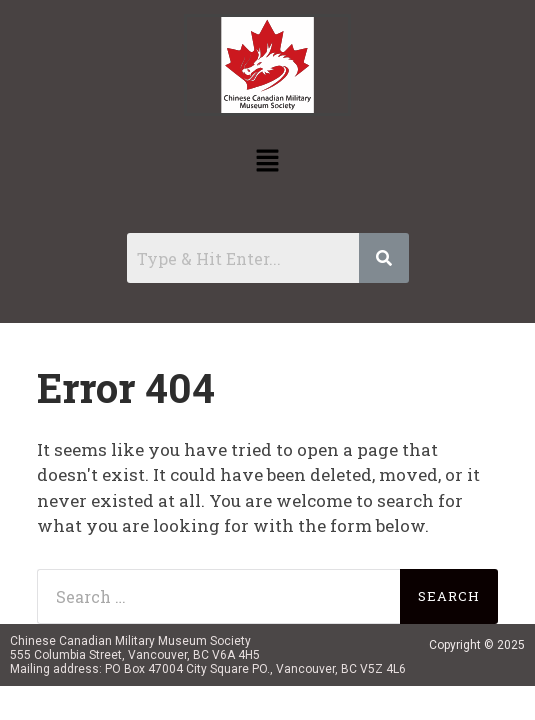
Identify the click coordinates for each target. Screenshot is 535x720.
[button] (267, 161)
